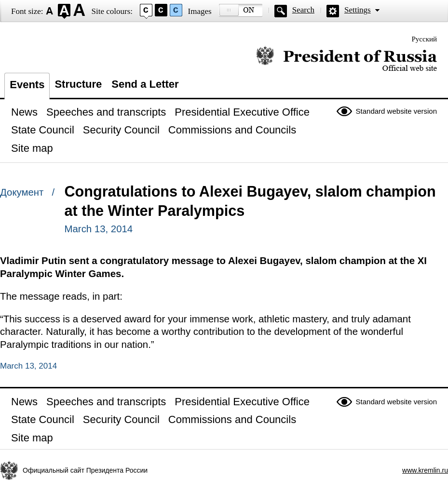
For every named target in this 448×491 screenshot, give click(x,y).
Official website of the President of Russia (346, 59)
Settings (358, 10)
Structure (78, 84)
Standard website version (396, 111)
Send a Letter (145, 84)
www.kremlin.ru (425, 470)
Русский (425, 39)
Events (27, 85)
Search (303, 10)
